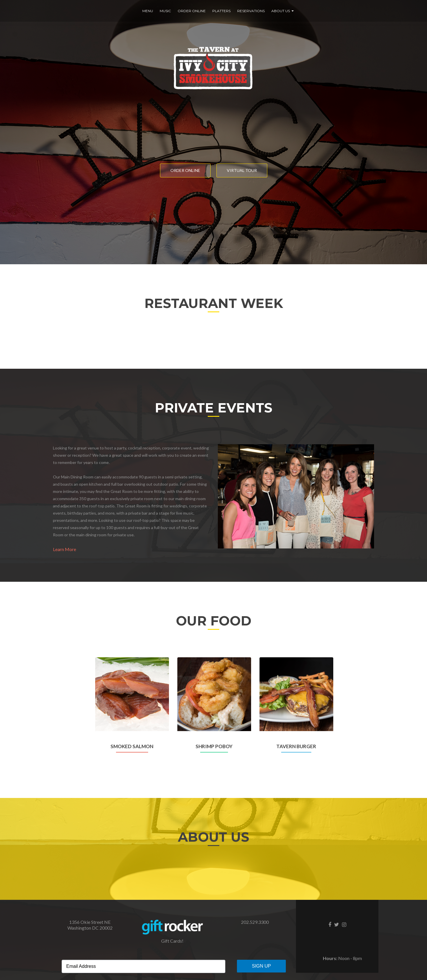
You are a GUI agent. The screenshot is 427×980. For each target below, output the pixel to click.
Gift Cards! (172, 941)
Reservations (251, 11)
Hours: (330, 958)
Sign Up (262, 966)
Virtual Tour (242, 170)
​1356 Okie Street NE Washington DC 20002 (90, 925)
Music (165, 11)
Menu (148, 11)
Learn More (65, 549)
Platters (221, 11)
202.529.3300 (255, 922)
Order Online (192, 11)
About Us (281, 11)
